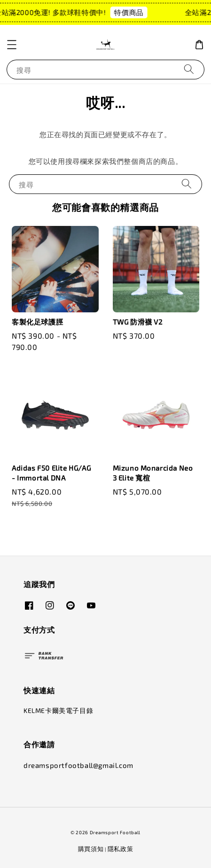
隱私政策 (121, 849)
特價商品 (108, 12)
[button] (12, 45)
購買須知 (91, 849)
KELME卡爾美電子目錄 (58, 710)
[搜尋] (189, 69)
